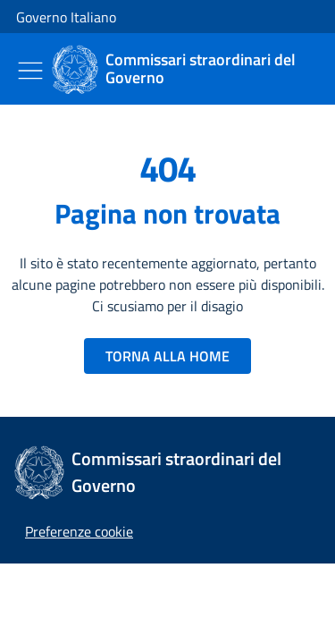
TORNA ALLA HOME (167, 356)
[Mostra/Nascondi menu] (30, 71)
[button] (79, 531)
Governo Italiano (66, 17)
